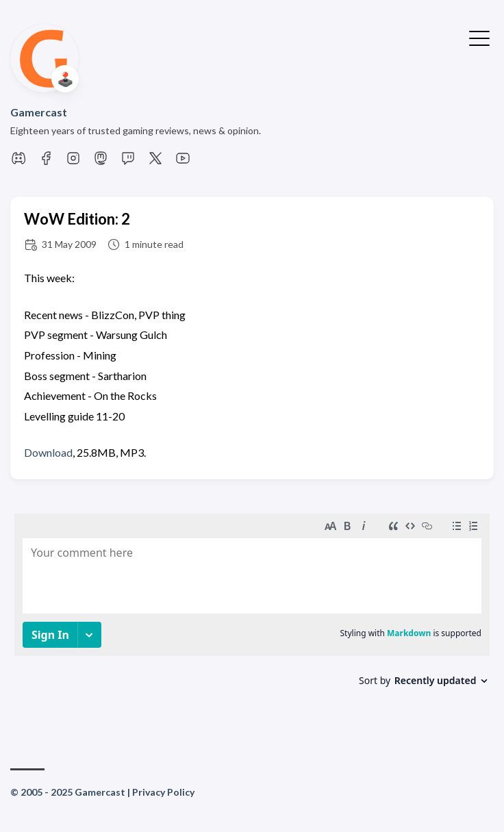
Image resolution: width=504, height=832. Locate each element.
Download (48, 452)
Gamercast (39, 112)
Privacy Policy (163, 792)
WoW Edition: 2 (77, 219)
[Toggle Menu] (479, 37)
